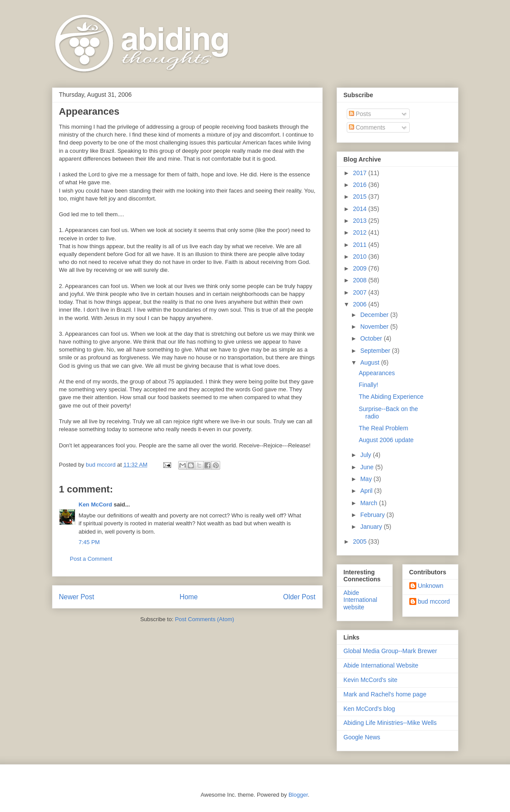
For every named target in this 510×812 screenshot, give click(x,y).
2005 (361, 541)
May (367, 479)
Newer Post (77, 597)
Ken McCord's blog (369, 709)
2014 (361, 209)
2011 (361, 245)
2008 (361, 280)
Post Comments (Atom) (205, 619)
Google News (362, 737)
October (372, 338)
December (375, 315)
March (370, 503)
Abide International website (361, 600)
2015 (361, 197)
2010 (361, 257)
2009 (361, 268)
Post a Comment (91, 559)
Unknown (431, 586)
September (376, 351)
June (368, 467)
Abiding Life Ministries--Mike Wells (390, 723)
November (375, 327)
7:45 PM (89, 542)
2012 (361, 232)
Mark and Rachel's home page (385, 694)
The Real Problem (383, 428)
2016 (361, 185)
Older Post (299, 597)
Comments (367, 127)
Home (189, 597)
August (371, 362)
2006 (361, 304)
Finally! (368, 385)
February (373, 515)
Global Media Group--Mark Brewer (390, 651)
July (367, 455)
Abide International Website (381, 665)
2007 (361, 292)
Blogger (298, 795)
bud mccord (434, 601)
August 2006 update (386, 440)
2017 (361, 173)
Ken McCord (96, 504)
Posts (360, 114)
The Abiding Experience (391, 397)
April (367, 491)
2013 (361, 221)
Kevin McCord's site (371, 680)
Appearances (377, 373)
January (372, 527)
